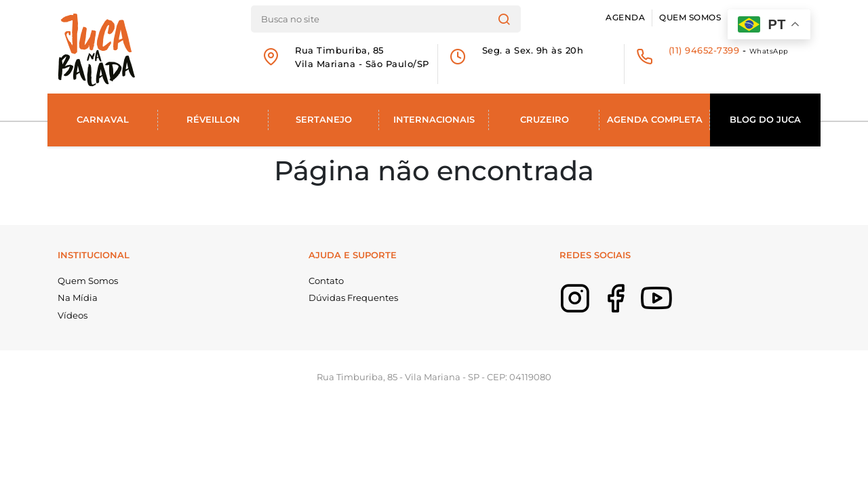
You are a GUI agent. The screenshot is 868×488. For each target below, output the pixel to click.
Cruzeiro (545, 119)
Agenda (625, 18)
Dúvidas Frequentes (353, 298)
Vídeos (73, 315)
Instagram (595, 308)
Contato (326, 281)
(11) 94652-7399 (704, 50)
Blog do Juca (765, 119)
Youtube (677, 308)
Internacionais (434, 119)
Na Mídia (78, 298)
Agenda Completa (655, 119)
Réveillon (213, 119)
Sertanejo (324, 119)
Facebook (636, 308)
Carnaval (103, 119)
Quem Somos (690, 18)
